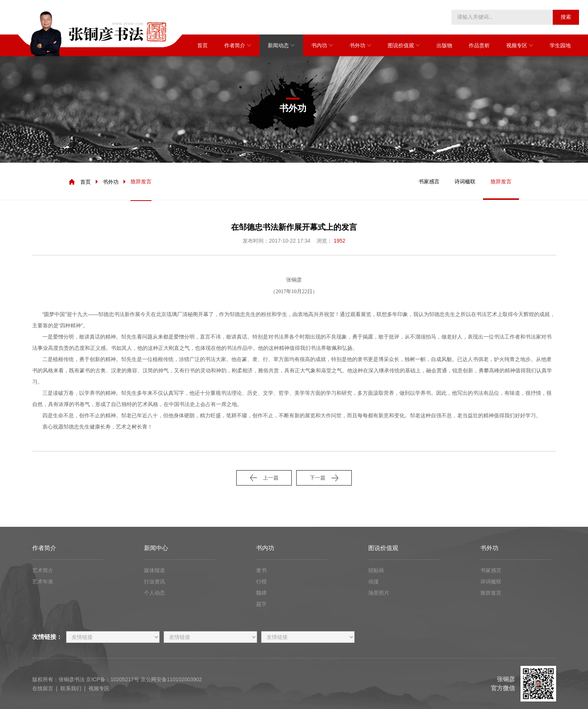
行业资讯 (154, 582)
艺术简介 (43, 570)
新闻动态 (278, 45)
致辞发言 (141, 181)
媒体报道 (154, 570)
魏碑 (261, 593)
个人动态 (154, 593)
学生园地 (560, 45)
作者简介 (235, 45)
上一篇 (264, 478)
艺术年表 (43, 582)
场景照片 (379, 593)
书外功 (357, 45)
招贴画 (376, 570)
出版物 (444, 45)
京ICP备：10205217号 (112, 679)
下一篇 (324, 478)
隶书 (261, 570)
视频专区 (517, 45)
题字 (261, 604)
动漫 (373, 582)
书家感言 (429, 181)
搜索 (566, 17)
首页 (202, 45)
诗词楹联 (465, 181)
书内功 (319, 45)
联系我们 (71, 688)
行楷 (261, 582)
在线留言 (43, 688)
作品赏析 (479, 45)
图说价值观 (401, 45)
